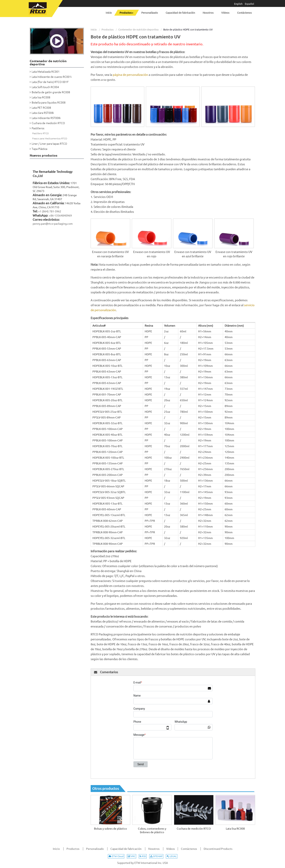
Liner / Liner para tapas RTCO (49, 144)
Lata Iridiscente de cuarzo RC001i (52, 77)
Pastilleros (38, 128)
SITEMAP (156, 856)
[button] (126, 13)
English (238, 4)
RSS (143, 856)
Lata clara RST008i (43, 113)
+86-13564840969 (60, 216)
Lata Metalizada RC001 (46, 72)
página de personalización (130, 75)
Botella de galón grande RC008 (51, 92)
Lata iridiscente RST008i (46, 118)
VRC (132, 856)
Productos (108, 29)
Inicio (94, 29)
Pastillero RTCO (40, 133)
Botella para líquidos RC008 (49, 103)
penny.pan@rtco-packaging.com (53, 224)
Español (249, 4)
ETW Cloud (116, 856)
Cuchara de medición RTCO (194, 829)
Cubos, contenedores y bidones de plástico (152, 830)
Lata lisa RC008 (235, 829)
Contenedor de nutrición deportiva (138, 29)
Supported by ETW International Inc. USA (142, 863)
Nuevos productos (44, 155)
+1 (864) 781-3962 (50, 211)
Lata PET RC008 (41, 108)
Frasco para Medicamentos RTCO (50, 138)
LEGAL (172, 856)
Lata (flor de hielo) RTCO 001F (50, 82)
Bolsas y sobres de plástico (110, 829)
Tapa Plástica (39, 149)
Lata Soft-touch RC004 (45, 87)
